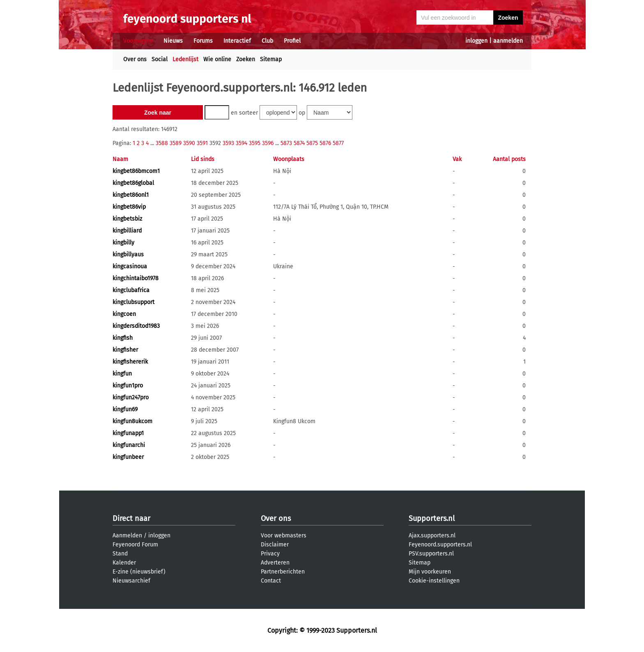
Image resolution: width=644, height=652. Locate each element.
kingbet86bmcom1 (136, 171)
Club (267, 41)
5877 (338, 143)
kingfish (123, 338)
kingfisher (125, 350)
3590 (189, 143)
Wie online (217, 59)
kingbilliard (127, 231)
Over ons (135, 59)
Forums (203, 41)
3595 (255, 143)
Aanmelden (127, 536)
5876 (325, 143)
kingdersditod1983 (136, 326)
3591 (202, 143)
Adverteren (275, 563)
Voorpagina (138, 41)
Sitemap (271, 59)
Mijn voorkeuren (430, 572)
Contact (271, 581)
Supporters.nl (432, 518)
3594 (241, 143)
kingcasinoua (130, 266)
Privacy (270, 554)
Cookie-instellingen (434, 581)
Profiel (292, 41)
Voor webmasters (284, 536)
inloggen (476, 41)
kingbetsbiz (127, 219)
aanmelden (508, 41)
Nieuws (173, 41)
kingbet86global (133, 183)
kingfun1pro (128, 386)
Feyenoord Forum (135, 545)
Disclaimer (275, 545)
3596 (268, 143)
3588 (162, 143)
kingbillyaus (128, 255)
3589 (176, 143)
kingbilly (123, 243)
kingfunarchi (129, 445)
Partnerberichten (283, 572)
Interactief (237, 41)
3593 (228, 143)
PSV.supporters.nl (431, 554)
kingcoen (124, 314)
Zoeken (246, 59)
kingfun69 (125, 409)
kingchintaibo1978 (136, 278)
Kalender (124, 563)
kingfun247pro (131, 397)
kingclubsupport (133, 302)
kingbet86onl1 (131, 195)
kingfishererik (130, 362)
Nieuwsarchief (131, 581)
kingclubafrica (131, 290)
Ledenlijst (185, 59)
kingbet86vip (129, 207)
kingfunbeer (128, 457)
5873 (286, 143)
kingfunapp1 (128, 433)
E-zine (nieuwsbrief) (139, 572)
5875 (312, 143)
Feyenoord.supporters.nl (440, 545)
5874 (299, 143)
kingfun (122, 374)
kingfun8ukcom (132, 421)
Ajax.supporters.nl (432, 536)
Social (160, 59)
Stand (120, 554)
